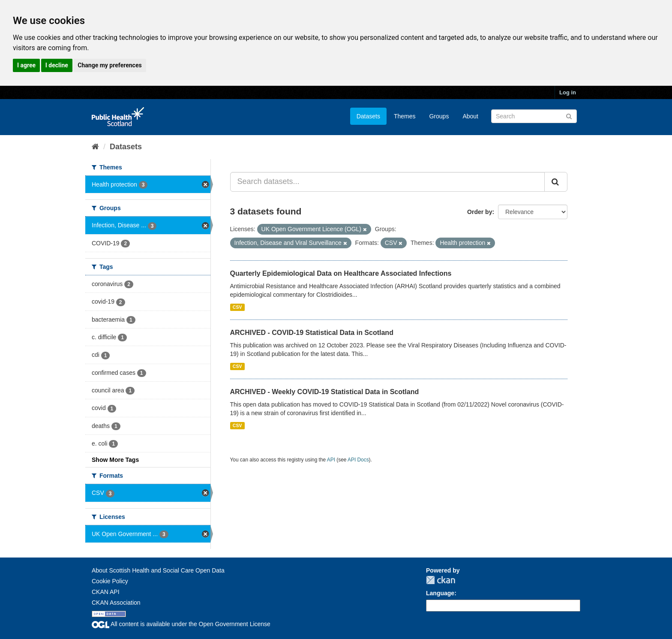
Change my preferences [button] (109, 65)
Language (440, 593)
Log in (568, 92)
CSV (237, 307)
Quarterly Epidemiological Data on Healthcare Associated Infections (341, 273)
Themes (405, 116)
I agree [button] (26, 65)
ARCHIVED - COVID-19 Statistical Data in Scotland (312, 333)
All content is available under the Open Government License (181, 624)
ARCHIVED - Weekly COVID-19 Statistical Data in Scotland (325, 392)
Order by (480, 212)
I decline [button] (57, 65)
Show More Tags (115, 460)
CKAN (441, 580)
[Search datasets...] (388, 182)
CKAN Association (116, 603)
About (470, 116)
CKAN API (106, 592)
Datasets (368, 116)
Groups (439, 116)
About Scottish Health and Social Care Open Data (158, 570)
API (331, 460)
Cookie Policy (110, 581)
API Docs (358, 460)
